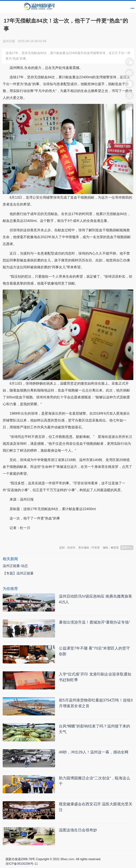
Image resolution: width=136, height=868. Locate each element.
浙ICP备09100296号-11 (22, 864)
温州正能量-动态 (15, 566)
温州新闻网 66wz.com (37, 537)
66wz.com (67, 859)
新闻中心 (127, 548)
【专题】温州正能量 (18, 573)
